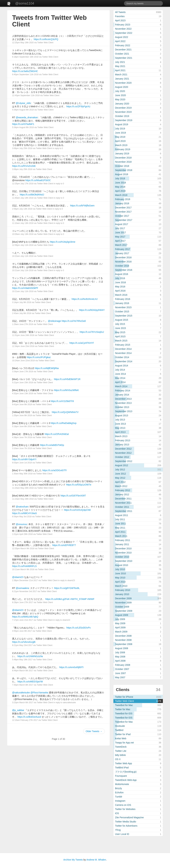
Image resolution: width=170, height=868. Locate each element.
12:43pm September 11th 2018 (26, 95)
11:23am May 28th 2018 (23, 499)
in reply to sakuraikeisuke (65, 703)
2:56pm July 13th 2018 (22, 209)
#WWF (91, 599)
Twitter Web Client (45, 43)
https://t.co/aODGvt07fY (55, 470)
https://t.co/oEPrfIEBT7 (64, 545)
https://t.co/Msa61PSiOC (38, 180)
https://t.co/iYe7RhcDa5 (74, 321)
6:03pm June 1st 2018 (22, 463)
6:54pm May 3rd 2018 (22, 517)
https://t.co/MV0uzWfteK (66, 390)
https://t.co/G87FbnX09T (73, 496)
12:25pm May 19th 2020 (23, 43)
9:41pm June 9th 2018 (22, 404)
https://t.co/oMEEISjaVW (30, 682)
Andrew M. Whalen (96, 860)
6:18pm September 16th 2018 (25, 57)
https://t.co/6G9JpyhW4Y (92, 310)
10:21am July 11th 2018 (23, 270)
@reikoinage (54, 321)
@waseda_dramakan (27, 117)
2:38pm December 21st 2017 (25, 580)
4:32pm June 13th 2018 (23, 394)
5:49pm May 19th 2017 (22, 660)
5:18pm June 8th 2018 (22, 426)
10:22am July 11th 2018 (23, 256)
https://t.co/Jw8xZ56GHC (25, 71)
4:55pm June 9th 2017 (22, 631)
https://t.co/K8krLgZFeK (58, 599)
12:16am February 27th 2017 (25, 720)
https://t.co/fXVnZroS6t (24, 166)
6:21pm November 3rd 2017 (24, 591)
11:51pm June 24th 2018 (23, 335)
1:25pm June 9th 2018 (22, 415)
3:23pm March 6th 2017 (23, 703)
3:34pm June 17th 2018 (23, 372)
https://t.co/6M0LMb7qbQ (25, 617)
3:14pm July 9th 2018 (22, 302)
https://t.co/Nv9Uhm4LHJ (85, 299)
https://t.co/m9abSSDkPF (25, 288)
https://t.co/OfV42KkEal (57, 434)
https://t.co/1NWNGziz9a (30, 656)
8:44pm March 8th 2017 (23, 671)
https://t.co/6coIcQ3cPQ (46, 39)
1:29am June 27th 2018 (23, 324)
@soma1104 (25, 3)
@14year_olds (23, 103)
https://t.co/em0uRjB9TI (71, 667)
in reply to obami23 (66, 580)
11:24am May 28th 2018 (23, 488)
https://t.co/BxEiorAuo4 (29, 717)
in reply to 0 (58, 148)
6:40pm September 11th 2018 (25, 75)
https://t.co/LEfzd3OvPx (79, 628)
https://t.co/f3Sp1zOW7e (79, 485)
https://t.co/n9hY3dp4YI (24, 459)
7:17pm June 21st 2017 (22, 620)
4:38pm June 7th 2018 (22, 437)
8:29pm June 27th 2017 (23, 602)
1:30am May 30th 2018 (22, 474)
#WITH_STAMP (79, 599)
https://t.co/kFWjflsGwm (82, 206)
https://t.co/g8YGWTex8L (67, 588)
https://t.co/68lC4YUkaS (24, 513)
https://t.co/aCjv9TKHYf (82, 343)
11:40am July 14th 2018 (23, 198)
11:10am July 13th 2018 (23, 223)
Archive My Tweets (73, 860)
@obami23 (18, 577)
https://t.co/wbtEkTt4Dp (52, 445)
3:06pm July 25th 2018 (22, 148)
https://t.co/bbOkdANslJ (32, 195)
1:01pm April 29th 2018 (22, 534)
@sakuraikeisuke (21, 693)
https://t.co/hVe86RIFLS (24, 566)
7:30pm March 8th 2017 (23, 685)
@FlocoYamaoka (39, 693)
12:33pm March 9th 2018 (23, 549)
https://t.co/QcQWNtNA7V (65, 412)
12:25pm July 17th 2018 (23, 184)
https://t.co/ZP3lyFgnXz (78, 106)
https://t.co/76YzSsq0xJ (92, 332)
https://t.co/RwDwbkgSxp (64, 423)
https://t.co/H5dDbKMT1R (67, 379)
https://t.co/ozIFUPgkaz (39, 357)
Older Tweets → (94, 731)
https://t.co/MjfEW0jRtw (47, 368)
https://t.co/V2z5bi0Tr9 (62, 401)
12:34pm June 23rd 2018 (23, 346)
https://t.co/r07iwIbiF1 (23, 124)
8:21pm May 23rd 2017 (22, 645)
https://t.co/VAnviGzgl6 (24, 642)
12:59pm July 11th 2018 (23, 245)
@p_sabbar (18, 710)
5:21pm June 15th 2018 (23, 383)
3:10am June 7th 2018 (22, 448)
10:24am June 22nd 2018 (23, 361)
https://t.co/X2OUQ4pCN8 (77, 510)
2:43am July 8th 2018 (22, 313)
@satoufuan (22, 507)
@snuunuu (21, 524)
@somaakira (22, 588)
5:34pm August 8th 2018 (23, 110)
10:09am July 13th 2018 (23, 234)
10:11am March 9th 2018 (23, 569)
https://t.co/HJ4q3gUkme (63, 242)
